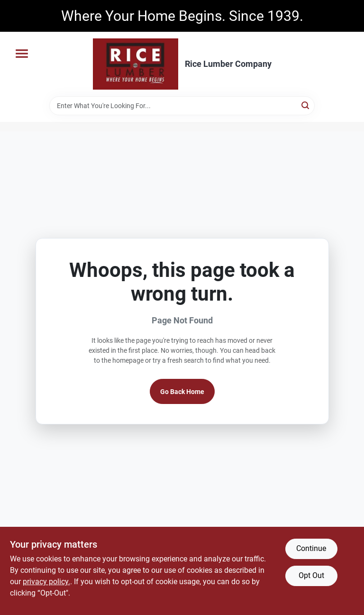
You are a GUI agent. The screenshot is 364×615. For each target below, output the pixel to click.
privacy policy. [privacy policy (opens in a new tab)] (46, 582)
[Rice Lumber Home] (136, 64)
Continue (311, 548)
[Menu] (22, 54)
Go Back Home (182, 392)
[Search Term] (182, 106)
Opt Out (311, 575)
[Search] (306, 105)
